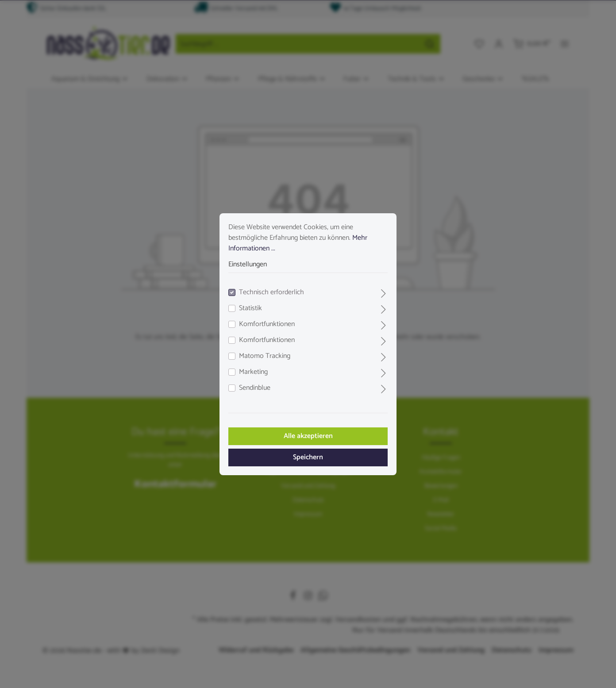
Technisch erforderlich (271, 292)
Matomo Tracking (265, 356)
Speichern (308, 457)
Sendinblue (255, 388)
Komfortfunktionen (267, 324)
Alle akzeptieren (308, 436)
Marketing (253, 372)
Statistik (250, 308)
